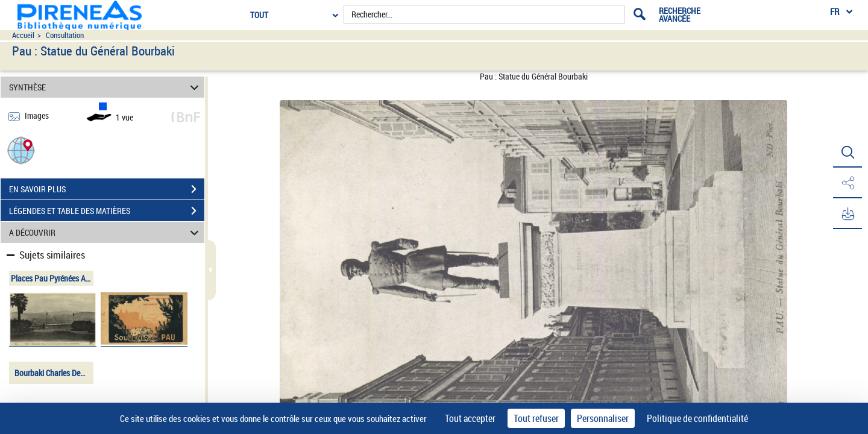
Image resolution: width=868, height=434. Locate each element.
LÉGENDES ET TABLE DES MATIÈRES (107, 211)
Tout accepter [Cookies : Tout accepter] (470, 418)
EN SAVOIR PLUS (107, 189)
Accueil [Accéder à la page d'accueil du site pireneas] (23, 35)
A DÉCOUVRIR (106, 232)
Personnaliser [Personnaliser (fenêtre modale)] (603, 418)
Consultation (65, 35)
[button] (21, 150)
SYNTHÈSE (106, 87)
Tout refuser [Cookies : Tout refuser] (536, 418)
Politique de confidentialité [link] (697, 418)
